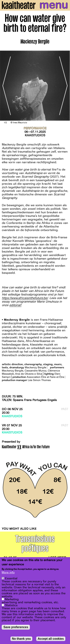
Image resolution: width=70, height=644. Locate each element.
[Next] (64, 86)
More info (8, 572)
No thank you (21, 639)
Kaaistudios (35, 135)
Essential (11, 578)
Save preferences (16, 627)
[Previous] (6, 86)
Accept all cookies (51, 639)
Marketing (12, 599)
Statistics (11, 605)
